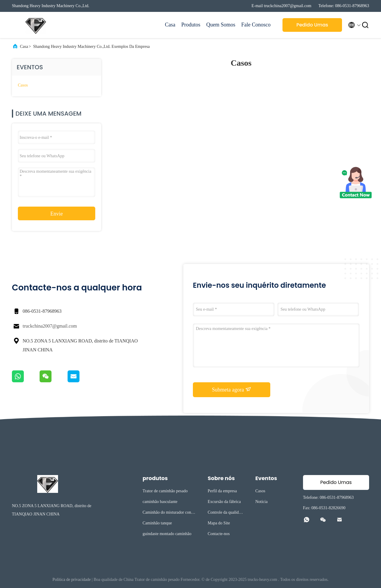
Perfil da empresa (222, 491)
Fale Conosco (256, 25)
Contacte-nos (219, 534)
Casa (170, 25)
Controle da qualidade (225, 513)
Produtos (191, 25)
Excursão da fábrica (224, 502)
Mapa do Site (219, 523)
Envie (57, 214)
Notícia (261, 502)
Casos (23, 85)
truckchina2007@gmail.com (50, 326)
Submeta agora (232, 389)
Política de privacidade (71, 580)
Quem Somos (221, 25)
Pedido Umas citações (312, 27)
